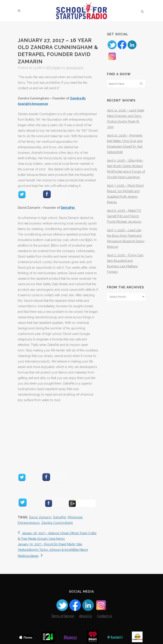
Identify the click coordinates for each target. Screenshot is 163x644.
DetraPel (68, 208)
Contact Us (105, 616)
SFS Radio (53, 68)
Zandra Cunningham (57, 523)
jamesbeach (75, 68)
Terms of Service (63, 616)
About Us (86, 616)
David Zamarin (40, 517)
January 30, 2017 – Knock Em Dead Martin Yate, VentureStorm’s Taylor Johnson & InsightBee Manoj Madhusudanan (53, 550)
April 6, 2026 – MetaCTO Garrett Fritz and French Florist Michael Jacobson (124, 216)
